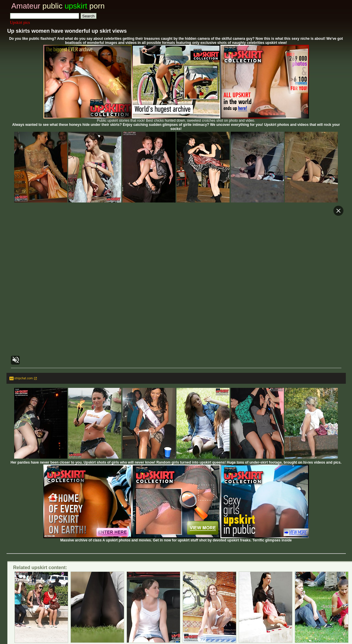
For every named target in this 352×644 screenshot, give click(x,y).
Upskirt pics (20, 23)
